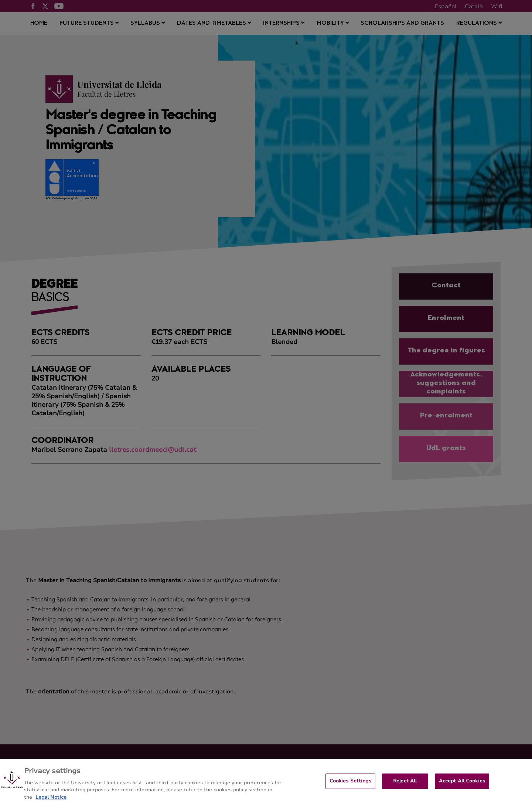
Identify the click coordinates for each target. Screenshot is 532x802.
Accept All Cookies (462, 785)
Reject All (405, 785)
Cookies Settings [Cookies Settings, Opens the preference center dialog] (350, 785)
